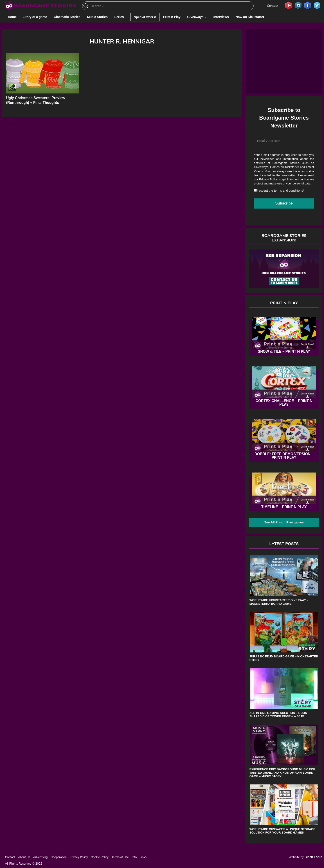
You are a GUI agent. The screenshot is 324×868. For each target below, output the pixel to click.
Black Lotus (313, 857)
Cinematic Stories (67, 17)
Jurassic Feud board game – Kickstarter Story (284, 658)
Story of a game (35, 17)
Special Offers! (145, 17)
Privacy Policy (268, 179)
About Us (24, 857)
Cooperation (59, 857)
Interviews (221, 17)
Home (12, 17)
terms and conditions (289, 191)
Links (143, 857)
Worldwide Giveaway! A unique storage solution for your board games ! (282, 831)
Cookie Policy (100, 857)
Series (121, 17)
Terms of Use (120, 857)
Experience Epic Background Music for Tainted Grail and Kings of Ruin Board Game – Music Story (282, 773)
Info (134, 857)
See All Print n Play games (284, 522)
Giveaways (197, 17)
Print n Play (172, 17)
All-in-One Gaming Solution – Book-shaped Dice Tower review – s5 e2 (279, 715)
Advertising (40, 857)
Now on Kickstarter (250, 17)
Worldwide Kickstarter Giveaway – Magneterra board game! (279, 602)
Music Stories (97, 17)
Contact (273, 6)
